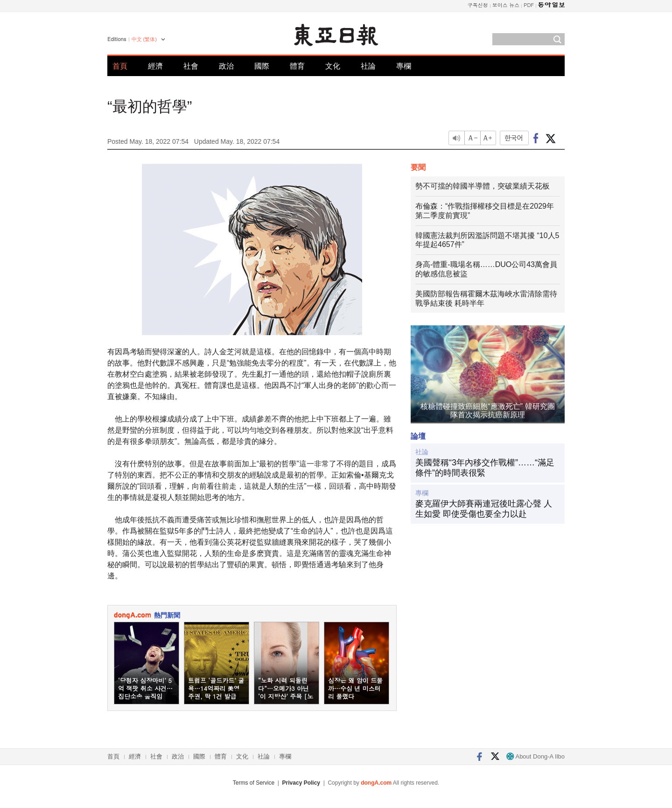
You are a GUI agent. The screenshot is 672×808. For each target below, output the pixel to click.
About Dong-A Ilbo (535, 756)
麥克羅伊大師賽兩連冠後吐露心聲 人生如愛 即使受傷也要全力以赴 (484, 509)
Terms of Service (254, 783)
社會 (191, 66)
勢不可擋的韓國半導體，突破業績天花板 (483, 186)
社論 (368, 66)
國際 (262, 66)
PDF (529, 5)
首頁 (120, 66)
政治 (226, 66)
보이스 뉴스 (506, 5)
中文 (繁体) (144, 39)
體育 (297, 66)
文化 (333, 66)
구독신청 (478, 5)
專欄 (404, 66)
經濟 (155, 66)
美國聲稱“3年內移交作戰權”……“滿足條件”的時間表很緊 (485, 468)
